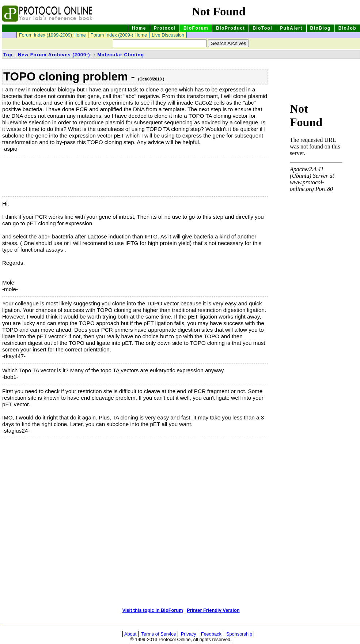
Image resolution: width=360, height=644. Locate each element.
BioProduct (230, 28)
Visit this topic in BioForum (152, 610)
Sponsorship (239, 634)
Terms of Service (158, 634)
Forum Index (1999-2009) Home (52, 35)
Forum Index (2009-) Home (119, 35)
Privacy (189, 634)
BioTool (262, 28)
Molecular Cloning (121, 55)
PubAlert (291, 28)
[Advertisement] (39, 176)
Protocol (165, 28)
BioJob (347, 28)
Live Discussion (168, 35)
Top (8, 55)
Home (139, 28)
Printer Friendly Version (213, 610)
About (130, 634)
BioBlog (321, 28)
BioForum (196, 28)
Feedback (211, 634)
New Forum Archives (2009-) (54, 55)
